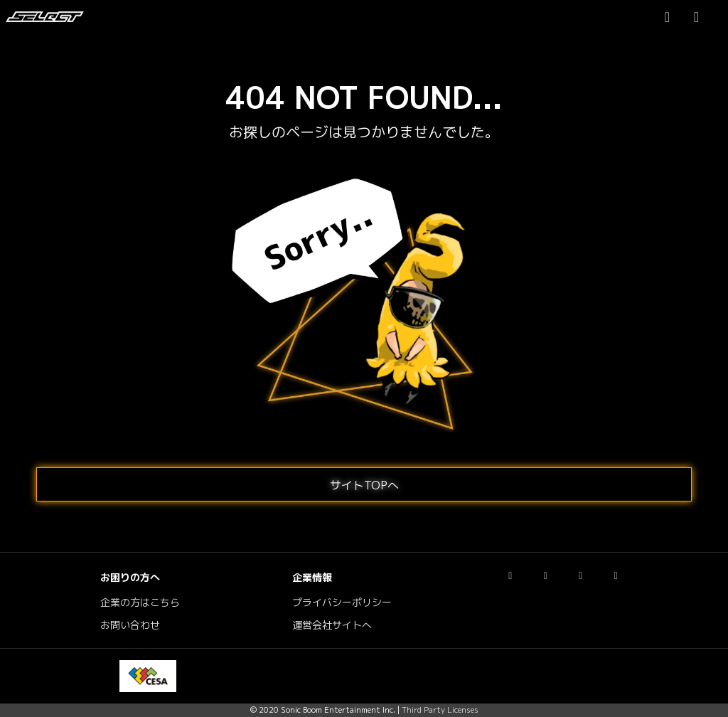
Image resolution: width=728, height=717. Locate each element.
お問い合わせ (130, 625)
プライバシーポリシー (342, 602)
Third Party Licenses (440, 710)
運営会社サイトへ (332, 625)
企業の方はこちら (140, 602)
